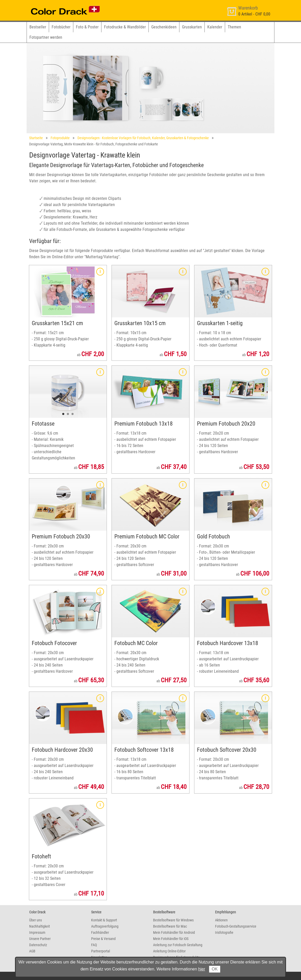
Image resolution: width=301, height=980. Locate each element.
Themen (234, 27)
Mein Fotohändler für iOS (171, 939)
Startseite (36, 138)
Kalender (215, 27)
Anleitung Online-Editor (169, 951)
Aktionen (221, 920)
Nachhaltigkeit (39, 926)
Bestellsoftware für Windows (173, 920)
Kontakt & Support (104, 920)
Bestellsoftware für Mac (170, 926)
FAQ (94, 945)
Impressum (37, 932)
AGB (32, 951)
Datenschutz (38, 945)
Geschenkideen (164, 27)
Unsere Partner (40, 939)
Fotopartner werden (46, 37)
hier (202, 969)
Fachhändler (100, 932)
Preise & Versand (103, 939)
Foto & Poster (87, 27)
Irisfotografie (224, 932)
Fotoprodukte (60, 138)
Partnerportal (101, 951)
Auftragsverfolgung (105, 926)
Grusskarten (192, 27)
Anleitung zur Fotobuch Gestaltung (178, 945)
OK (215, 969)
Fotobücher (61, 27)
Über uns (35, 920)
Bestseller (38, 27)
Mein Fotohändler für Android (174, 932)
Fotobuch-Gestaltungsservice (236, 926)
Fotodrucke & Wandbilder (125, 27)
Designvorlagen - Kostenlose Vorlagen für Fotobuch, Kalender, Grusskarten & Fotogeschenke (143, 138)
